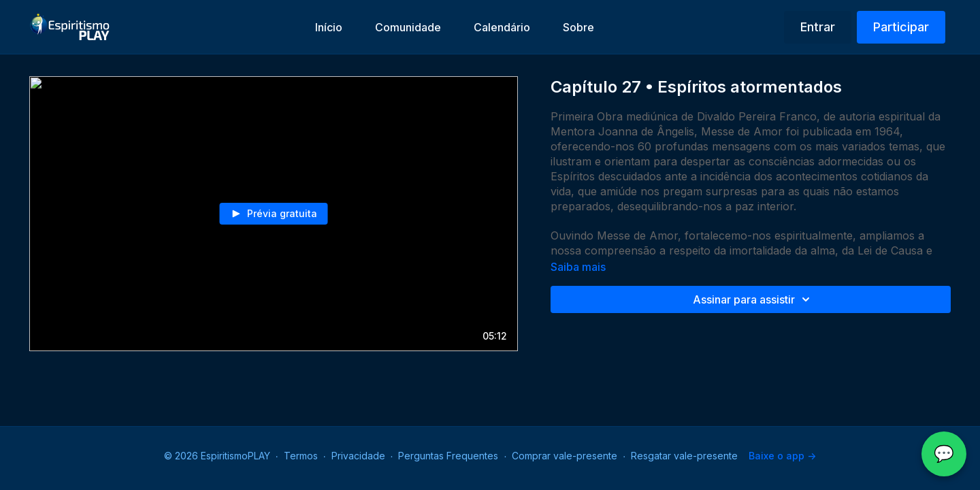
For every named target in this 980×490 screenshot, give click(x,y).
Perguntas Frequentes (448, 456)
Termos (301, 456)
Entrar (818, 27)
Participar (901, 27)
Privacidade (358, 456)
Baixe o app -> (782, 456)
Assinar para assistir (753, 299)
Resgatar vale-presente (684, 456)
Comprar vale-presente (565, 456)
